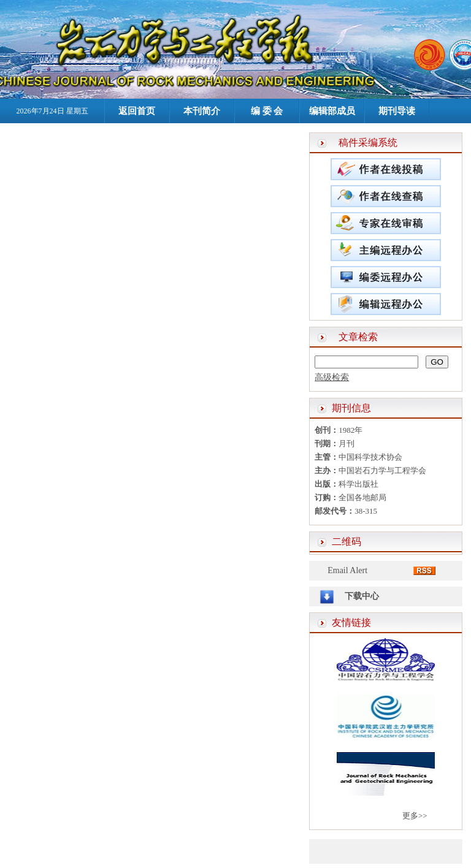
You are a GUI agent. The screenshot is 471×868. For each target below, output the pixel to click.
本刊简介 (202, 111)
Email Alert (347, 570)
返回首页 (137, 111)
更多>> (415, 816)
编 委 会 (267, 111)
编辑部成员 (332, 111)
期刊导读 (397, 111)
